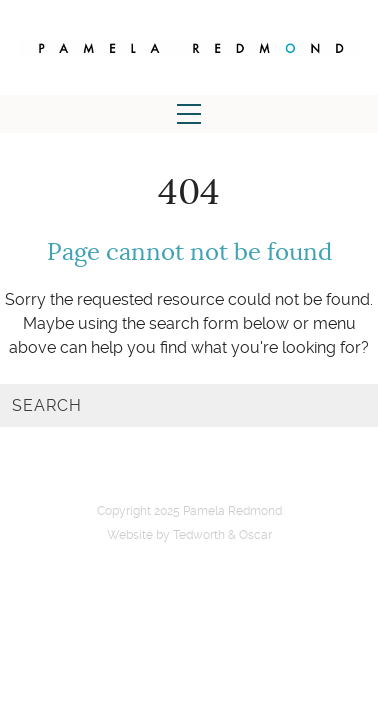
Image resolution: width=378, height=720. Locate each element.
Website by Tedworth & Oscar (189, 535)
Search (47, 405)
